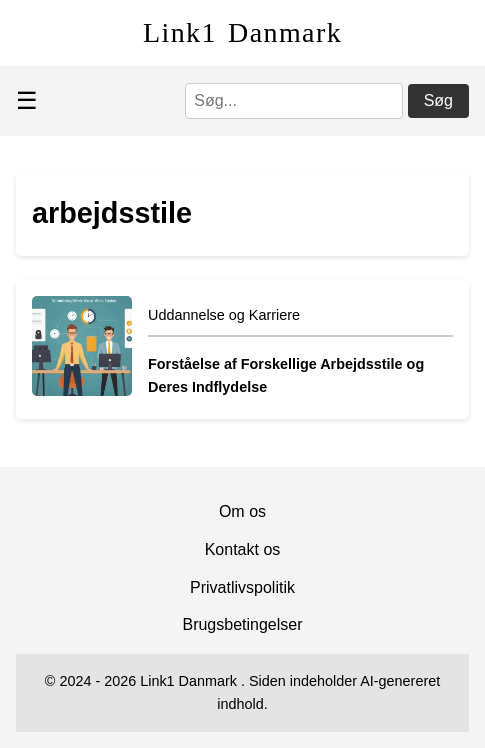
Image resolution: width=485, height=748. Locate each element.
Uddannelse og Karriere (224, 315)
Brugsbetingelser (242, 624)
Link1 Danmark (242, 32)
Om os (242, 511)
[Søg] (294, 101)
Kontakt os (243, 549)
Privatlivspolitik (242, 587)
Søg (438, 100)
